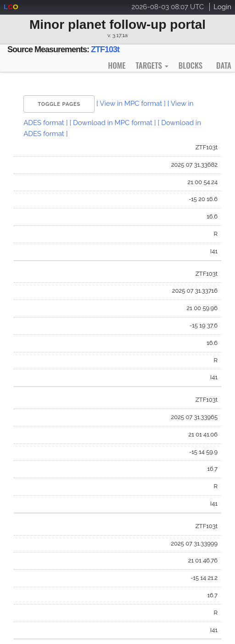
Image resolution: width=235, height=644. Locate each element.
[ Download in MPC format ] (112, 123)
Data (224, 65)
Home (117, 65)
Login (222, 7)
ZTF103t (105, 49)
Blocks (190, 65)
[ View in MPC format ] (131, 104)
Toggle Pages (59, 104)
